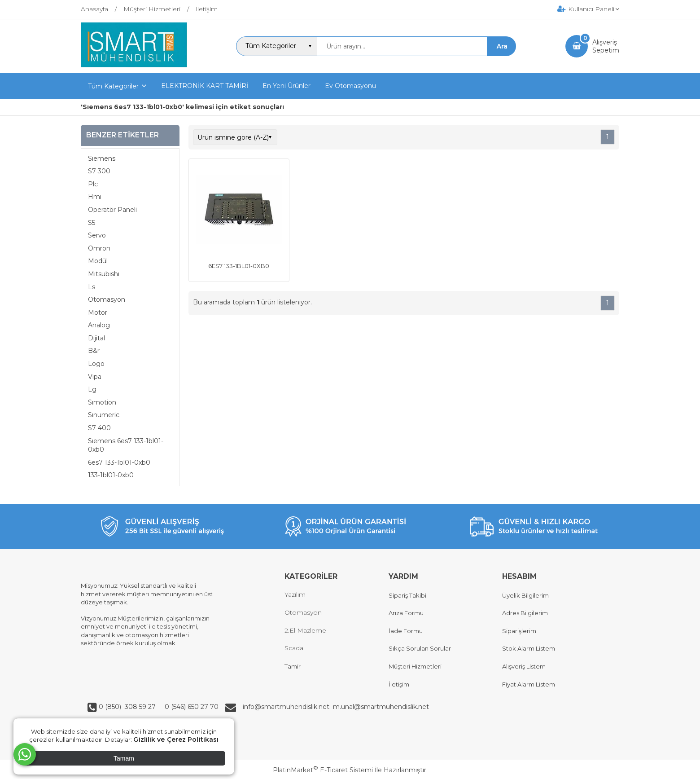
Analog (99, 325)
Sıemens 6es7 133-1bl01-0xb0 (126, 445)
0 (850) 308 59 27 (128, 707)
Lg (92, 389)
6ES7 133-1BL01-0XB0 (239, 266)
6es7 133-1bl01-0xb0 (119, 462)
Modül (98, 261)
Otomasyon (107, 299)
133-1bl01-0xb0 (111, 475)
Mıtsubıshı (104, 274)
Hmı (95, 197)
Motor (98, 312)
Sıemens (102, 158)
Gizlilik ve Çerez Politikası (176, 739)
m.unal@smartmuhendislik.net (381, 707)
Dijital (96, 338)
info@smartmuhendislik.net (288, 707)
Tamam (124, 758)
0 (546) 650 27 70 (191, 707)
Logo (96, 364)
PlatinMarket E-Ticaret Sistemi (323, 770)
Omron (99, 248)
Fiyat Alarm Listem (529, 684)
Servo (97, 235)
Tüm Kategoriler (113, 86)
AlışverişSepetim (606, 46)
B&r (94, 351)
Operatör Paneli (112, 210)
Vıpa (95, 377)
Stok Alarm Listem (529, 648)
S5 (92, 223)
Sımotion (102, 402)
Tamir (293, 666)
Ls (92, 287)
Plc (93, 184)
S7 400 (99, 428)
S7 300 (99, 171)
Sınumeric (104, 415)
